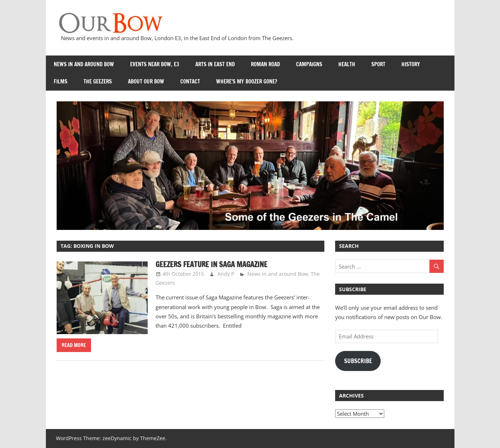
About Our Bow (146, 81)
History (411, 64)
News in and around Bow (84, 64)
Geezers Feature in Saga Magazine (211, 264)
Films (61, 81)
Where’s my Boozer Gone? (247, 81)
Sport (378, 64)
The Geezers (98, 81)
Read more (74, 345)
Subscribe (358, 361)
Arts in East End (215, 64)
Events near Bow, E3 (155, 64)
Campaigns (309, 64)
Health (347, 64)
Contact (190, 81)
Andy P (226, 274)
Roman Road (265, 64)
